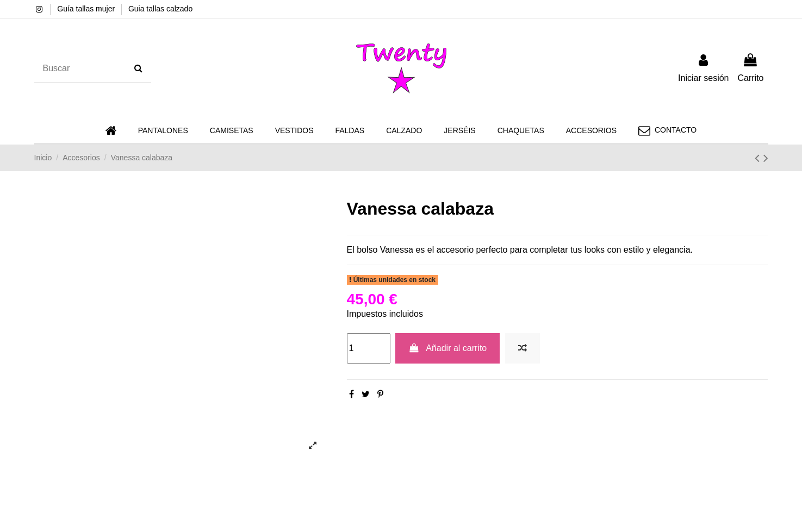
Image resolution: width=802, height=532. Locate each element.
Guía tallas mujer (87, 9)
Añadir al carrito (447, 348)
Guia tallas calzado (160, 9)
